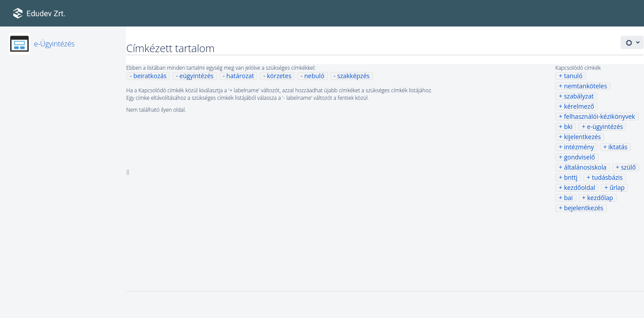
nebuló (314, 76)
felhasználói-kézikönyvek (600, 116)
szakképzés (353, 76)
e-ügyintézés (605, 127)
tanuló (573, 76)
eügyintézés (197, 76)
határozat (240, 76)
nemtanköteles (586, 86)
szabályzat (579, 96)
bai (569, 198)
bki (568, 127)
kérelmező (579, 106)
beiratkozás (150, 76)
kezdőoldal (580, 187)
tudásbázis (607, 177)
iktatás (618, 147)
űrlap (617, 187)
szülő (629, 167)
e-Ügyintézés (54, 44)
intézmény (579, 147)
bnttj (571, 177)
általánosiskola (585, 167)
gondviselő (580, 157)
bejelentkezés (584, 208)
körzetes (279, 76)
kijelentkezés (583, 137)
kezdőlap (600, 198)
